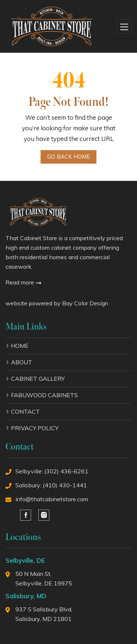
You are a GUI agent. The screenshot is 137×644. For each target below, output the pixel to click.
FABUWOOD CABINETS (44, 395)
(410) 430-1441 (65, 485)
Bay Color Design (85, 303)
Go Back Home (68, 157)
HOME (20, 346)
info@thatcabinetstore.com (52, 499)
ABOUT (22, 362)
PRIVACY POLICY (35, 428)
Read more (23, 282)
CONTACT (25, 412)
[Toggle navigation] (124, 27)
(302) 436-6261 (66, 471)
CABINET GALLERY (38, 379)
